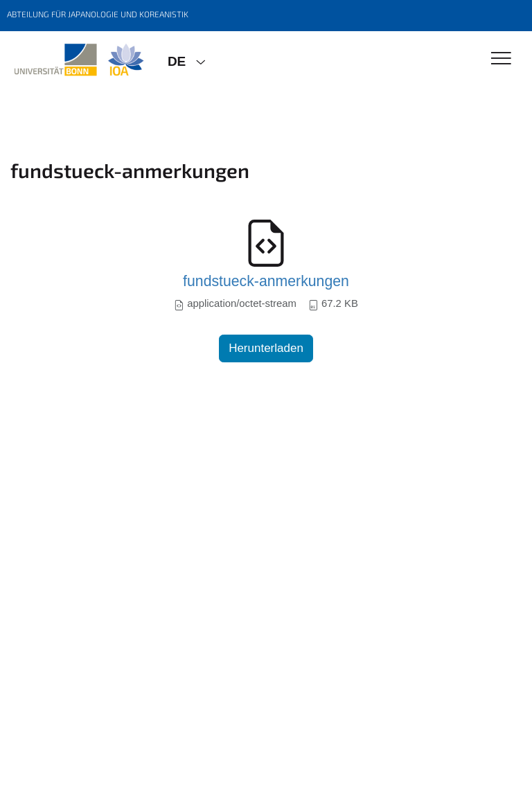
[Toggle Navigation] (501, 59)
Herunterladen (266, 348)
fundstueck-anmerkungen (266, 281)
